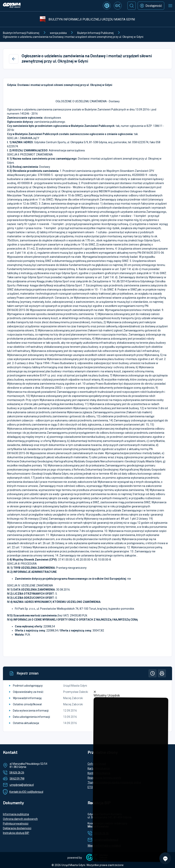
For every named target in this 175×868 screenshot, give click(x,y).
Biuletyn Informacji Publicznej (21, 33)
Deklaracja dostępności (17, 828)
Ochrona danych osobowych (20, 819)
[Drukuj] (162, 673)
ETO (90, 787)
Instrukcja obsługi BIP (16, 833)
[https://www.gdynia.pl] (12, 6)
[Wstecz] (14, 59)
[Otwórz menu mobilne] (170, 6)
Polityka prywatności (16, 824)
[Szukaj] (132, 6)
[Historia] (153, 673)
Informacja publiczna (16, 814)
